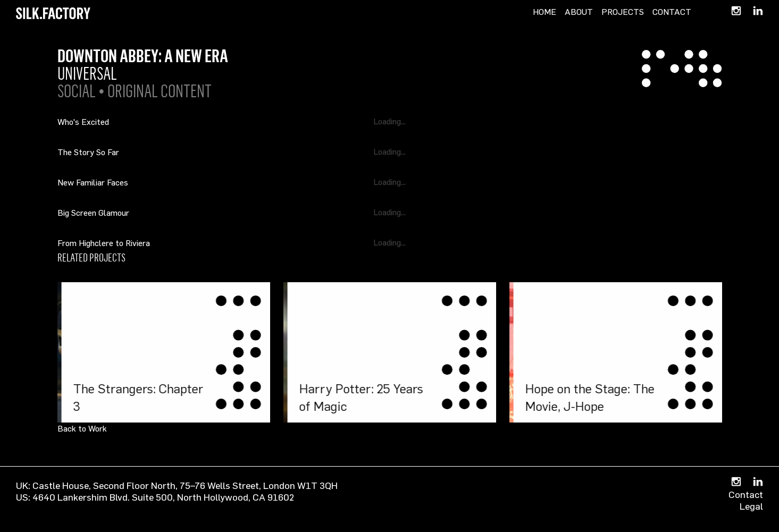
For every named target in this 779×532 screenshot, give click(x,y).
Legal (751, 506)
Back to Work (82, 428)
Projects (623, 12)
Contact (672, 12)
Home (545, 12)
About (579, 12)
